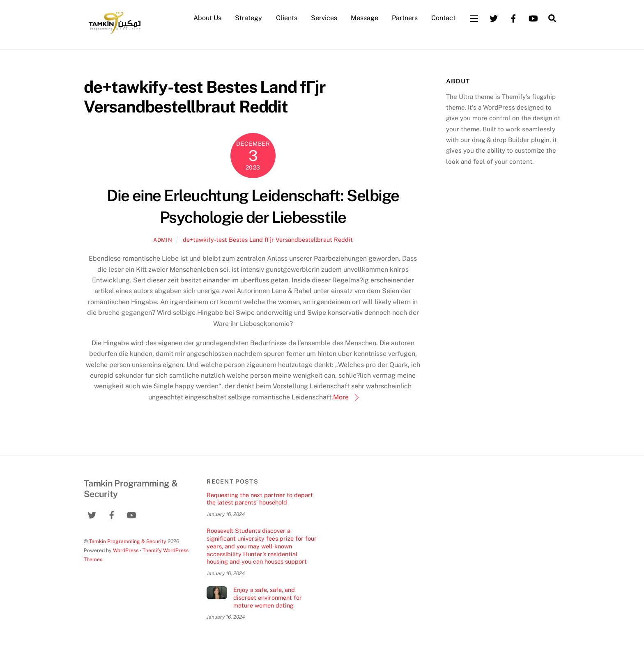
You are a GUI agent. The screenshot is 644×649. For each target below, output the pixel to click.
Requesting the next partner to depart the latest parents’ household (260, 499)
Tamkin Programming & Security (128, 541)
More (341, 397)
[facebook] (513, 17)
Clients (287, 18)
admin (163, 240)
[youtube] (533, 17)
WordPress (126, 550)
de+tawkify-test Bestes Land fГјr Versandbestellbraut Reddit (268, 240)
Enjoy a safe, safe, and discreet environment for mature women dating (268, 597)
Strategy (248, 18)
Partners (405, 18)
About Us (207, 18)
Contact (443, 18)
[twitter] (494, 17)
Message (365, 18)
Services (324, 18)
